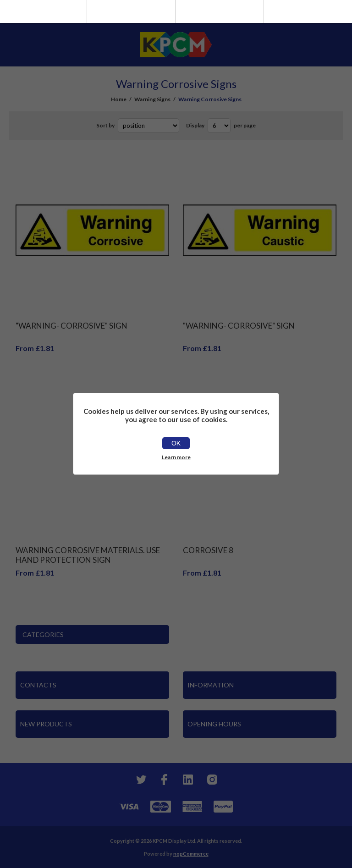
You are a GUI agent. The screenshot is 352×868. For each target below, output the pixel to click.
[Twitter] (140, 780)
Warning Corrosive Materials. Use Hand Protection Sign (88, 555)
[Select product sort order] (148, 126)
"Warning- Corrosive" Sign (71, 326)
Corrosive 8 (208, 550)
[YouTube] (188, 780)
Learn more (176, 457)
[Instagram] (212, 780)
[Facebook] (164, 780)
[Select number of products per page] (219, 126)
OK (176, 443)
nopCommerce (191, 854)
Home (119, 99)
